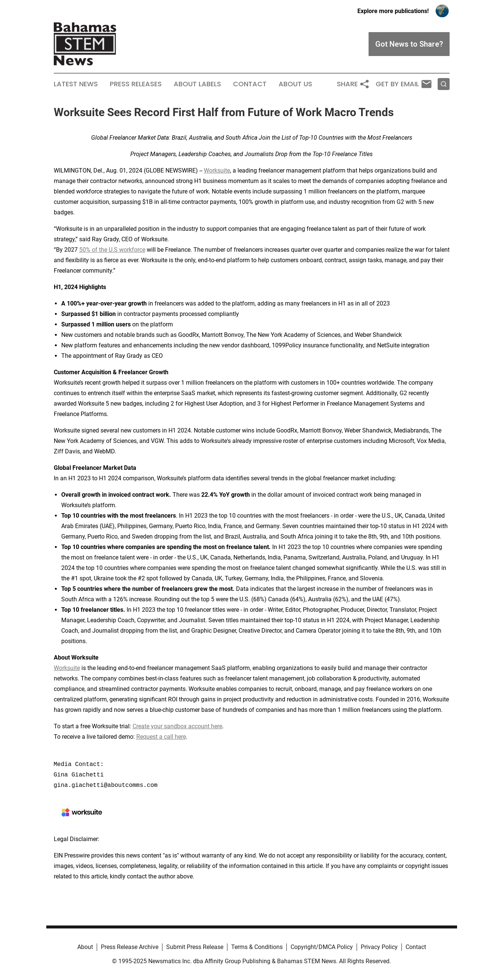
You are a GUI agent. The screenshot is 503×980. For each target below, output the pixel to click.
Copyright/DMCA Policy (322, 947)
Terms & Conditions (257, 947)
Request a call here (161, 737)
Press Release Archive (130, 947)
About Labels (197, 84)
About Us (295, 84)
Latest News (76, 84)
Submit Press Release (195, 947)
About (85, 947)
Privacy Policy (379, 947)
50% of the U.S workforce (112, 250)
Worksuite (217, 170)
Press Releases (136, 84)
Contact (250, 84)
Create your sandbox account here (177, 726)
